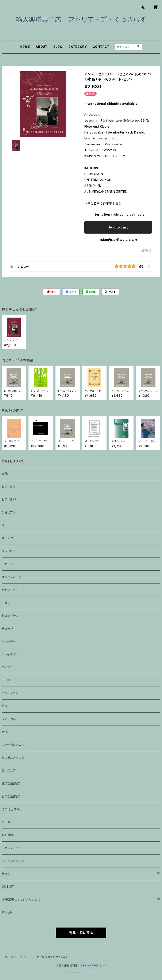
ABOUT (42, 47)
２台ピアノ (9, 512)
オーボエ (8, 538)
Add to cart (118, 227)
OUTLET (8, 887)
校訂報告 (8, 835)
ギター (6, 706)
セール (6, 822)
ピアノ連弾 (9, 499)
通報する (147, 250)
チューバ (7, 628)
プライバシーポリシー (18, 957)
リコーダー (9, 641)
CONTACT (101, 47)
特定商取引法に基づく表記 (53, 957)
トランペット (10, 590)
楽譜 (5, 474)
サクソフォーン (11, 577)
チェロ (6, 680)
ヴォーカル (9, 719)
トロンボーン (10, 616)
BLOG (58, 47)
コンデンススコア (13, 861)
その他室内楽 (11, 809)
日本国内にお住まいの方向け (118, 240)
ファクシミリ (10, 848)
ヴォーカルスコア (13, 745)
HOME (25, 47)
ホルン (6, 603)
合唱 (5, 732)
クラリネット (10, 551)
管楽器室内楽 (11, 796)
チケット (7, 912)
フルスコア (9, 770)
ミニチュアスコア (13, 758)
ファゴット (8, 564)
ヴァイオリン (10, 654)
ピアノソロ (9, 487)
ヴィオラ (7, 667)
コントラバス (10, 693)
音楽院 (6, 874)
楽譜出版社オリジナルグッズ (21, 899)
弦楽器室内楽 (11, 783)
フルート (7, 525)
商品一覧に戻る (81, 933)
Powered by (81, 972)
